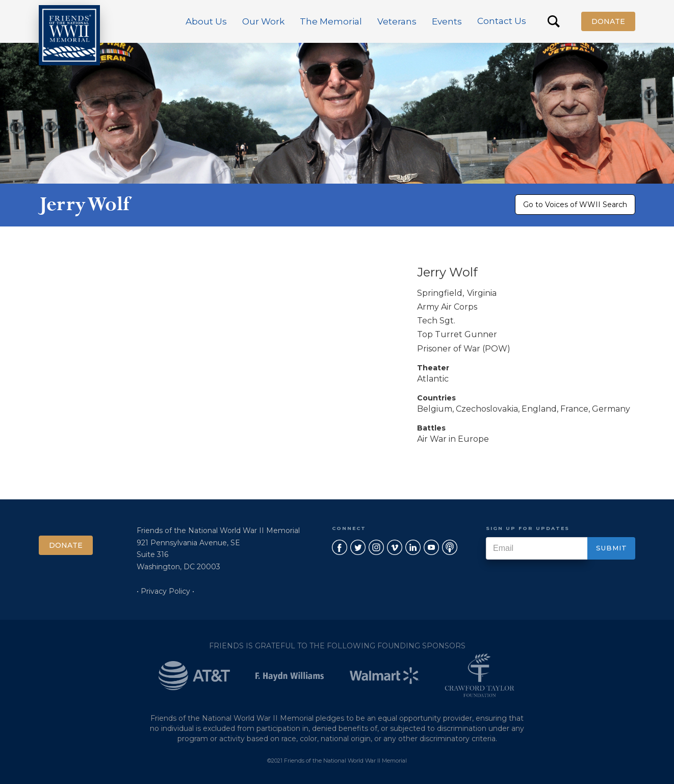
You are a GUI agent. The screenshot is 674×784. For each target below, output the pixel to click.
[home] (69, 35)
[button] (206, 21)
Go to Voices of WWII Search (575, 205)
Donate (608, 21)
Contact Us (502, 21)
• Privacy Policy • (165, 591)
